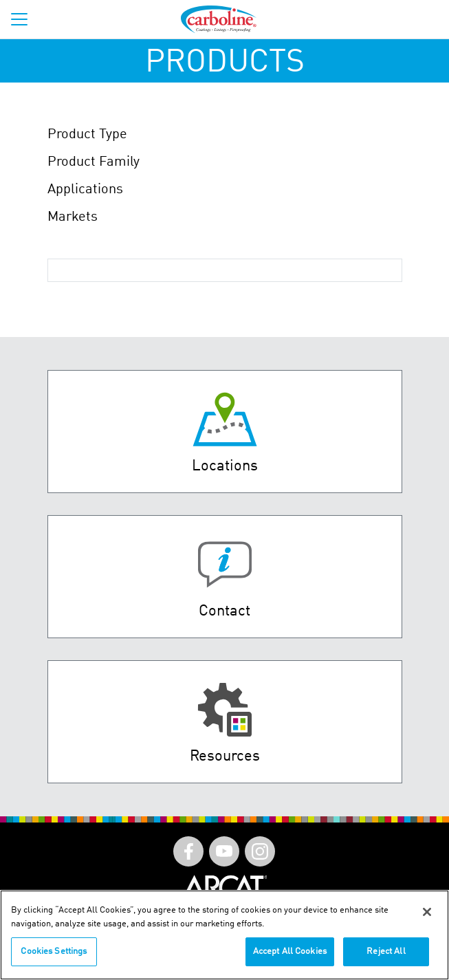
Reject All (386, 951)
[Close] (427, 912)
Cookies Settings (54, 951)
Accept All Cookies (290, 951)
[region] (224, 935)
